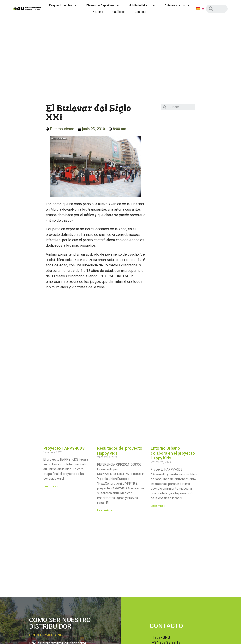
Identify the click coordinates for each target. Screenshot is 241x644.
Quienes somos (177, 5)
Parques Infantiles (63, 5)
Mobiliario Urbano (142, 5)
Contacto (141, 12)
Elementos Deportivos (103, 5)
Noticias (98, 12)
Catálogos (119, 12)
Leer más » (51, 486)
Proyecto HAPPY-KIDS (64, 448)
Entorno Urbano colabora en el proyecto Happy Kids (173, 453)
